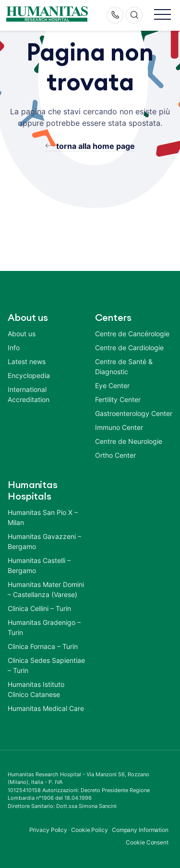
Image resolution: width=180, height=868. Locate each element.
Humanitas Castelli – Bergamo (39, 565)
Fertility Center (118, 399)
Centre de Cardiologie (129, 348)
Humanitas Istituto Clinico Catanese (36, 689)
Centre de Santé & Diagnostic (124, 367)
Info (14, 348)
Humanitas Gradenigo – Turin (44, 627)
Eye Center (112, 385)
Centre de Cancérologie (132, 334)
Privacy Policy (48, 830)
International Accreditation (29, 394)
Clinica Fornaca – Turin (43, 646)
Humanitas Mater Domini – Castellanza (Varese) (46, 589)
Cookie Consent (147, 842)
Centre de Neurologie (129, 441)
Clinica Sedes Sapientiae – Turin (46, 665)
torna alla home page (96, 146)
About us (22, 334)
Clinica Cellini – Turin (39, 608)
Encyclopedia (29, 375)
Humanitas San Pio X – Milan (43, 517)
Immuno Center (119, 427)
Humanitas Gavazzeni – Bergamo (44, 541)
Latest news (27, 361)
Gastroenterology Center (134, 413)
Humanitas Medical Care (46, 708)
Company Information (140, 830)
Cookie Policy (90, 830)
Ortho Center (115, 455)
